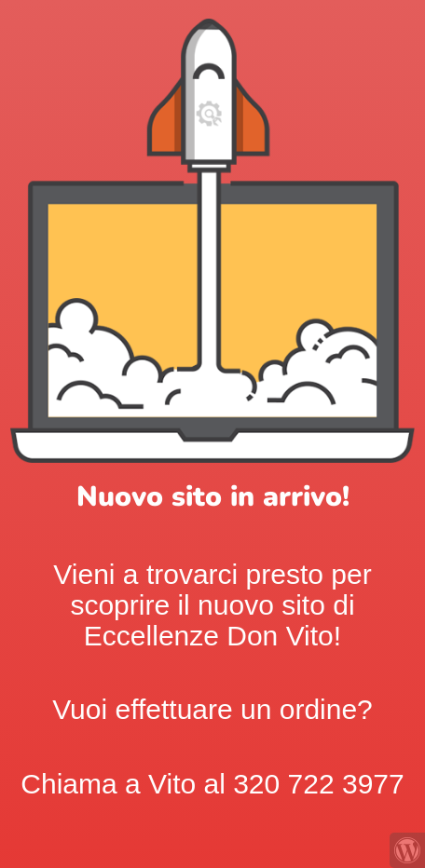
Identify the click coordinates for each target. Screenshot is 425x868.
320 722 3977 (319, 784)
